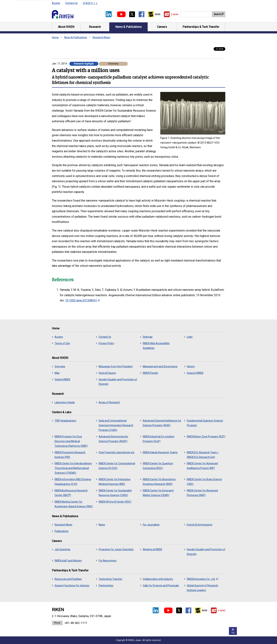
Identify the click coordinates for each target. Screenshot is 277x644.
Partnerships (106, 585)
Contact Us (71, 3)
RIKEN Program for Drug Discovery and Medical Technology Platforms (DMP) (71, 441)
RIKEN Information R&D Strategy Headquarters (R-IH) (73, 482)
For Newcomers (108, 561)
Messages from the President (116, 366)
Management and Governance (160, 366)
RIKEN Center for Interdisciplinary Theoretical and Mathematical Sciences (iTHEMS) (73, 468)
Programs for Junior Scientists (116, 549)
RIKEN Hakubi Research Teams (160, 452)
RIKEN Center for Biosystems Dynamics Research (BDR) (159, 482)
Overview (60, 366)
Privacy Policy (106, 343)
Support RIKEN (195, 373)
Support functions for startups (72, 585)
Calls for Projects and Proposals (161, 585)
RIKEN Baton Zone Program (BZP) (206, 436)
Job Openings (62, 549)
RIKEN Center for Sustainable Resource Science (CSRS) (115, 493)
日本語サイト (90, 3)
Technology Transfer (110, 579)
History (191, 366)
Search (217, 14)
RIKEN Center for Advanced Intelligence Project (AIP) (202, 466)
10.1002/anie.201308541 (82, 300)
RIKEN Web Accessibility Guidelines (156, 346)
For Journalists (151, 525)
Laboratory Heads (65, 402)
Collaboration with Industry (158, 579)
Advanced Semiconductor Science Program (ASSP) (113, 439)
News (102, 525)
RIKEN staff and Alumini (68, 561)
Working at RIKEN (152, 549)
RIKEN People (150, 373)
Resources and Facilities (68, 579)
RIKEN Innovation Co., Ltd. (202, 579)
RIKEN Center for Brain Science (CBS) (204, 482)
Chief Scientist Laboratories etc (117, 452)
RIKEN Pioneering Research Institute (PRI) (70, 455)
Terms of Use (62, 343)
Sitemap (148, 337)
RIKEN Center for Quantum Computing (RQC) (158, 466)
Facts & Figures (107, 373)
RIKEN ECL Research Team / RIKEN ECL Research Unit (203, 455)
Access (56, 3)
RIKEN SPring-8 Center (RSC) (115, 502)
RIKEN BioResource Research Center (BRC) (71, 493)
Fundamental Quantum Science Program (205, 423)
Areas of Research (109, 402)
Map (57, 373)
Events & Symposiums (200, 525)
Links (190, 337)
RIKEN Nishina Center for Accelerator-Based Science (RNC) (74, 504)
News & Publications (76, 37)
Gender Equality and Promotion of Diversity (118, 382)
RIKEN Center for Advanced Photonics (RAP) (202, 493)
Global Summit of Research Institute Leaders (202, 588)
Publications (62, 531)
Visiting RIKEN (62, 379)
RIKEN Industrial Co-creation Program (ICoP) (159, 439)
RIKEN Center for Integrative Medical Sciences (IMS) (115, 482)
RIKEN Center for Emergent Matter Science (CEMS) (158, 493)
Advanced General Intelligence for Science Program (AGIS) (162, 423)
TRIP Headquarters (65, 421)
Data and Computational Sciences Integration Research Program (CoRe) (116, 425)
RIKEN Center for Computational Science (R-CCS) (117, 466)
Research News (101, 37)
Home (55, 37)
